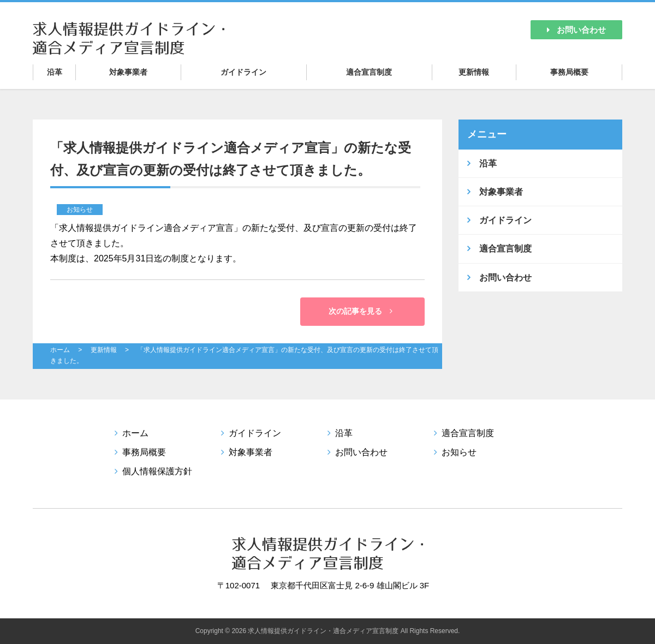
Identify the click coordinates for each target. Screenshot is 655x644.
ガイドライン (243, 72)
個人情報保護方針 (157, 471)
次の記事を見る (361, 311)
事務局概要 (569, 72)
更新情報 (474, 72)
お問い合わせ (576, 30)
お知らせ (459, 452)
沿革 (55, 72)
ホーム (60, 350)
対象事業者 (128, 72)
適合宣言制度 (369, 72)
